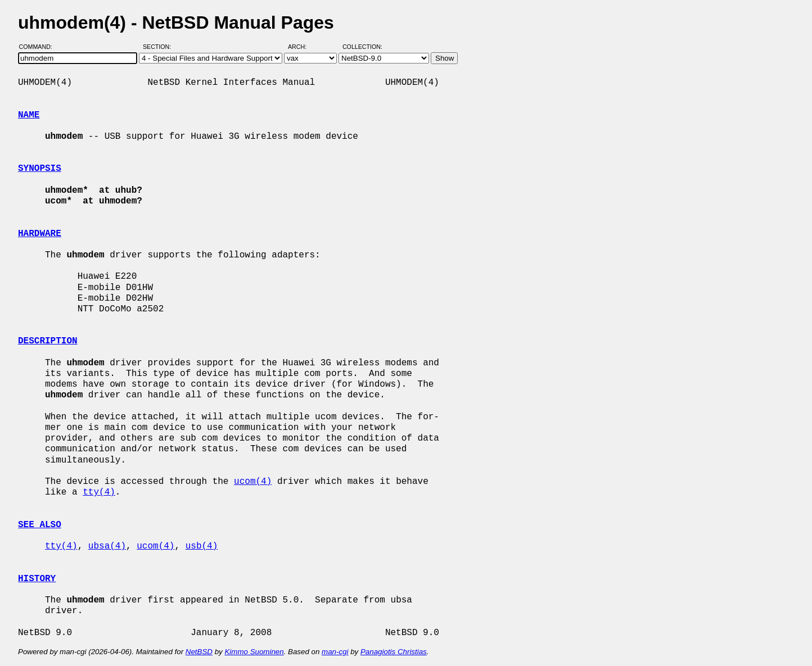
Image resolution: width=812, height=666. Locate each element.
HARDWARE (40, 234)
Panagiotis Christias (394, 652)
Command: (39, 47)
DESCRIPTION (48, 341)
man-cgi (335, 652)
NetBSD (199, 652)
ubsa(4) (107, 546)
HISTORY (37, 579)
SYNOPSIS (40, 169)
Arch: (302, 47)
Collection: (362, 47)
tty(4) (99, 492)
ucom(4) (253, 482)
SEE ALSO (40, 525)
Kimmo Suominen (254, 652)
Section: (159, 47)
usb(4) (202, 546)
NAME (29, 115)
